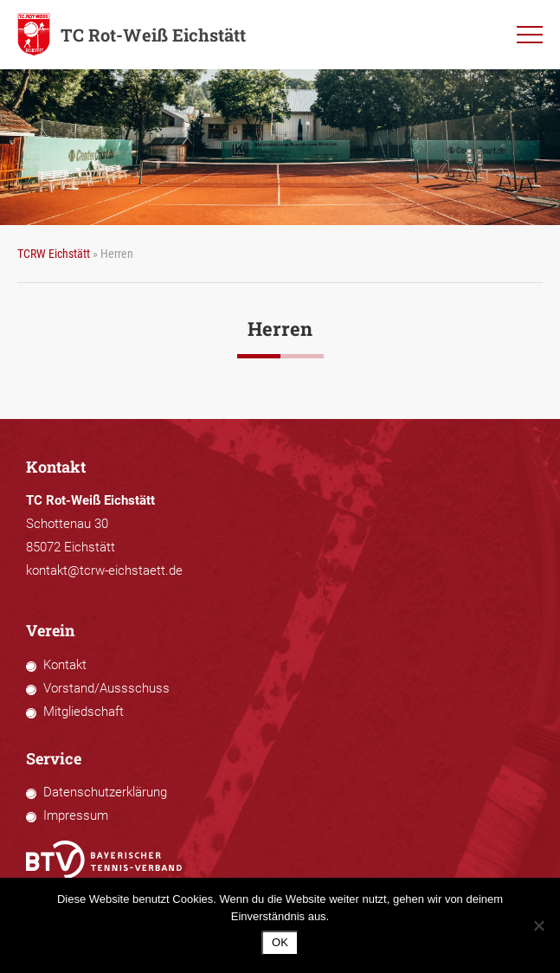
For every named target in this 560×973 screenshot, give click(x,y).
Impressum (76, 815)
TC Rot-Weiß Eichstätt (132, 35)
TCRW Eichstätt (54, 254)
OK (280, 942)
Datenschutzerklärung (105, 792)
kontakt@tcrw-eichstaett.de (104, 570)
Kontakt (65, 665)
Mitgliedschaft (84, 712)
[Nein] (538, 925)
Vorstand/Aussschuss (106, 688)
